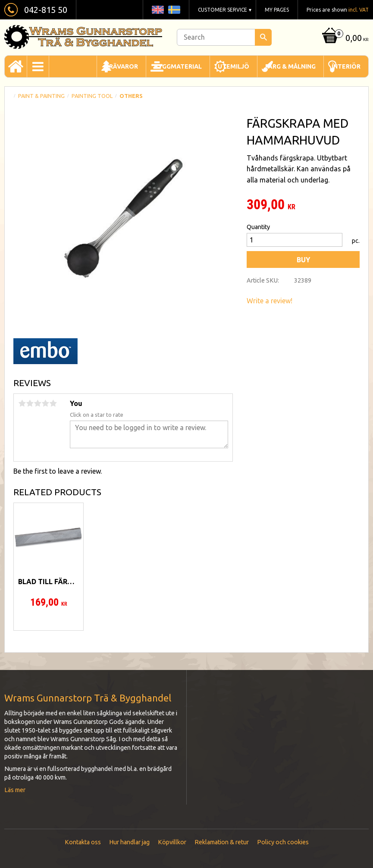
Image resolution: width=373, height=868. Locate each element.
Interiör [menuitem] (346, 66)
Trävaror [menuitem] (121, 66)
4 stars (45, 403)
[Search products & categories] (224, 37)
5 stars (53, 403)
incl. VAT (359, 10)
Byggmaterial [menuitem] (178, 66)
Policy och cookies (283, 842)
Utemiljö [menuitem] (234, 66)
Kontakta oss (83, 842)
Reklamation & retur (222, 842)
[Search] (263, 37)
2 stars (30, 403)
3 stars (38, 403)
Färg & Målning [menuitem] (290, 66)
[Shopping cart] (344, 39)
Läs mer (15, 790)
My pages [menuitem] (277, 10)
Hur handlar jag (129, 842)
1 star (22, 403)
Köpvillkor (172, 842)
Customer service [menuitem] (223, 10)
